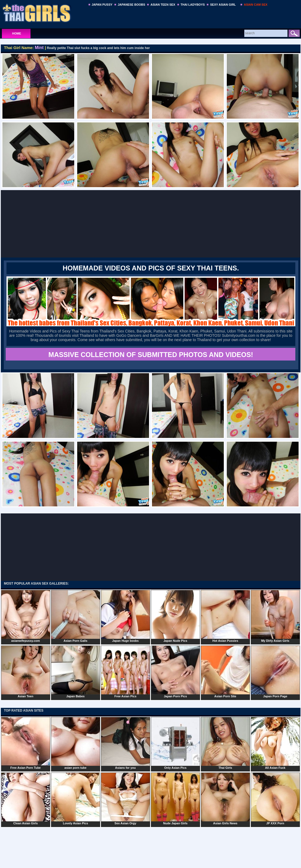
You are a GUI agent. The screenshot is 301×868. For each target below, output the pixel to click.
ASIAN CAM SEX (256, 5)
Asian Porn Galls (76, 616)
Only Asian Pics (175, 743)
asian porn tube (76, 743)
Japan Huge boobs (126, 616)
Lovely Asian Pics (76, 799)
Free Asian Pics (126, 672)
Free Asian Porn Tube (26, 743)
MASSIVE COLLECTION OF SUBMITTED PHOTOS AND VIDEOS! (151, 355)
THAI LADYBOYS (193, 5)
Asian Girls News (225, 799)
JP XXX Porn (275, 799)
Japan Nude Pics (175, 616)
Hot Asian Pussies (225, 616)
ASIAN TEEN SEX (163, 5)
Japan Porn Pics (175, 672)
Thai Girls (225, 743)
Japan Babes (76, 672)
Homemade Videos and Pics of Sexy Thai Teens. (151, 268)
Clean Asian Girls (26, 799)
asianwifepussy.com (26, 616)
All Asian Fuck (275, 743)
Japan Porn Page (275, 672)
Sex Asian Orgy (126, 799)
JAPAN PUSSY (102, 5)
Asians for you (126, 743)
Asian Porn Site (225, 672)
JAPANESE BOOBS (131, 5)
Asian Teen (26, 672)
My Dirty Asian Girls (275, 616)
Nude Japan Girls (175, 799)
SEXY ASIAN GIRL (223, 5)
